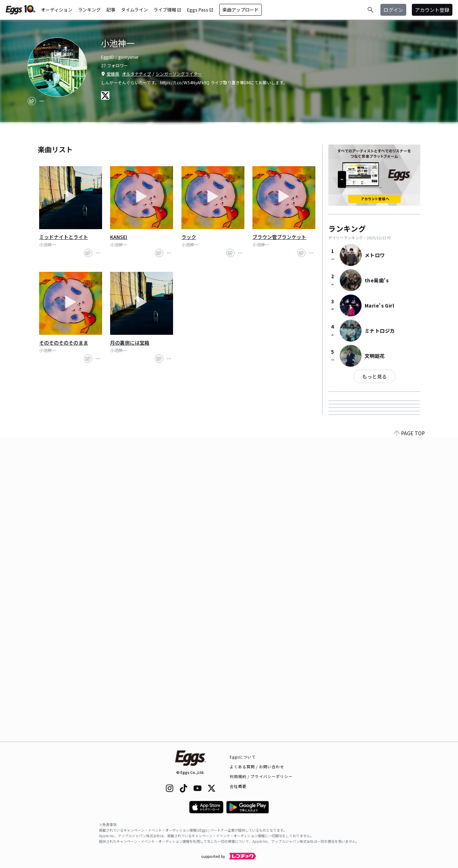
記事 (111, 10)
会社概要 (238, 786)
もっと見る (374, 376)
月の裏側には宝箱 (130, 343)
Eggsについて (243, 757)
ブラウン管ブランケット (279, 237)
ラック (189, 237)
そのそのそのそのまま (64, 343)
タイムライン (134, 10)
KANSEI (119, 237)
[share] (32, 101)
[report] (42, 101)
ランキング (89, 10)
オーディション (57, 10)
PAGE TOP (409, 738)
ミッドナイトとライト (64, 237)
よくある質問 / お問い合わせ (257, 767)
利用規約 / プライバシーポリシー (261, 776)
